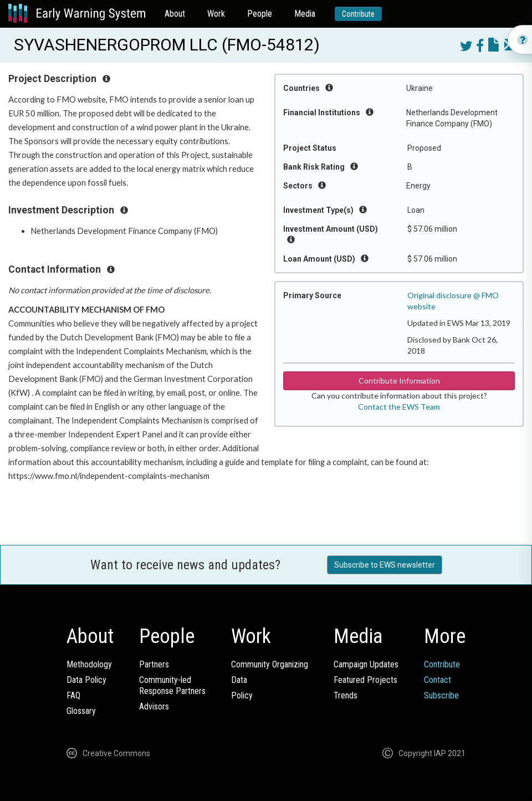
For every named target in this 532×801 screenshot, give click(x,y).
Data (239, 680)
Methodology (89, 664)
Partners (154, 664)
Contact (438, 680)
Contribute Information (399, 381)
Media (305, 14)
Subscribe (441, 695)
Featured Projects (365, 680)
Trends (346, 695)
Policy (242, 695)
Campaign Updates (366, 664)
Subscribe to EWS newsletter (385, 565)
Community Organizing (270, 664)
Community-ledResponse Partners (172, 685)
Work (216, 14)
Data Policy (86, 680)
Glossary (81, 711)
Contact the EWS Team (399, 407)
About (175, 14)
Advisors (154, 706)
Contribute (358, 14)
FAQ (73, 695)
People (260, 14)
